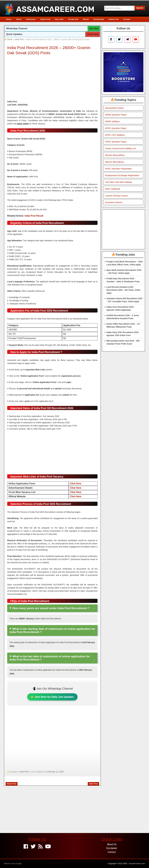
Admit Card (45, 19)
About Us (112, 844)
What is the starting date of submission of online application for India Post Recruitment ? (52, 630)
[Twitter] (33, 847)
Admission (31, 19)
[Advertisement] (52, 78)
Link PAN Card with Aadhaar (119, 182)
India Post (19, 39)
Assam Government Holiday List (120, 148)
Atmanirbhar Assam (114, 108)
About (19, 19)
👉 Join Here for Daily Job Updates (52, 697)
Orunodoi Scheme (114, 202)
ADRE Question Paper (116, 115)
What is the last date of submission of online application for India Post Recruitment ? (50, 658)
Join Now (94, 28)
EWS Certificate (113, 189)
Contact (127, 19)
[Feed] (40, 847)
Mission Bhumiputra (114, 162)
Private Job (73, 19)
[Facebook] (26, 847)
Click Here (76, 484)
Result (86, 19)
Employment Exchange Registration (122, 175)
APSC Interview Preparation (118, 169)
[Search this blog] (119, 8)
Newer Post (12, 784)
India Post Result (34, 216)
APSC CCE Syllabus (115, 135)
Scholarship (99, 19)
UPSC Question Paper (116, 142)
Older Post (93, 784)
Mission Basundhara (115, 155)
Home (9, 19)
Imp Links (59, 19)
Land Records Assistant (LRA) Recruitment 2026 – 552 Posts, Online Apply (123, 290)
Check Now (93, 34)
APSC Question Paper (116, 128)
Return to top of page (13, 863)
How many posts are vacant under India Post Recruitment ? (51, 608)
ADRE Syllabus (112, 121)
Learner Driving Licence (116, 196)
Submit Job (114, 19)
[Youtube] (48, 847)
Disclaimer (112, 848)
